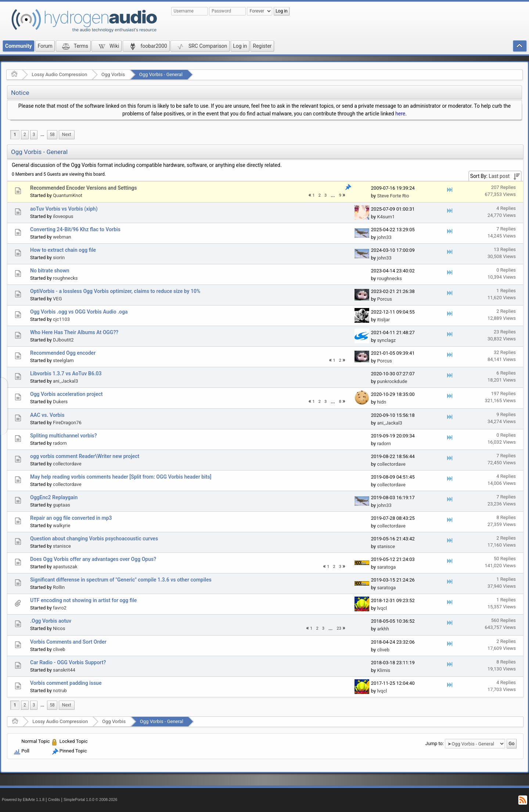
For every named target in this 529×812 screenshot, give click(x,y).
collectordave (67, 464)
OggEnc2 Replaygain (54, 497)
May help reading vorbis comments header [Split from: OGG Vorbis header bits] (121, 477)
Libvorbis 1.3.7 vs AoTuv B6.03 (66, 373)
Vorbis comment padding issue (66, 683)
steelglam (63, 360)
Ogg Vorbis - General (161, 74)
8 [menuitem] (340, 402)
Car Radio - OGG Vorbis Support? (68, 662)
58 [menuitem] (52, 135)
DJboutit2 (63, 340)
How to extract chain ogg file (63, 250)
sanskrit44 (64, 670)
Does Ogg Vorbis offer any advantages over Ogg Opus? (93, 559)
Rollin (59, 587)
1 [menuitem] (15, 135)
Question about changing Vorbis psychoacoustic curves (94, 539)
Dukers (60, 402)
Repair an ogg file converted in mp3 (71, 518)
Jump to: (435, 743)
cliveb (59, 649)
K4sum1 (386, 217)
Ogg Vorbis (113, 74)
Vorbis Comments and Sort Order (68, 642)
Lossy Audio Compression (59, 74)
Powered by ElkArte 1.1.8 (23, 800)
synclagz (386, 340)
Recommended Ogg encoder (63, 353)
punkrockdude (392, 381)
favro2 (60, 608)
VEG (57, 299)
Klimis (384, 670)
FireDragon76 (67, 423)
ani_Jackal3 (65, 381)
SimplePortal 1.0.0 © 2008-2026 (90, 800)
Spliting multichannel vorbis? (64, 436)
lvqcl (382, 608)
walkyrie (62, 525)
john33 (384, 237)
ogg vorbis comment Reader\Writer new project (85, 456)
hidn (382, 402)
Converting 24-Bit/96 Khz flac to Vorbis (75, 229)
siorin (59, 257)
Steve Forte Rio (393, 196)
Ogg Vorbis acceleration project (66, 394)
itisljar (383, 320)
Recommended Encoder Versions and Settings (83, 188)
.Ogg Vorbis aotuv (51, 621)
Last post (499, 176)
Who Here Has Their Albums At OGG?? (74, 332)
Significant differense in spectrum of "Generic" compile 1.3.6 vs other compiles (121, 580)
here (400, 114)
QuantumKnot (68, 195)
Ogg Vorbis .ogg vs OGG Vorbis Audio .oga (79, 312)
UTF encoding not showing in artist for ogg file (83, 600)
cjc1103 (61, 319)
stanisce (62, 546)
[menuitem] (42, 135)
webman (62, 237)
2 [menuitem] (25, 135)
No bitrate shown (50, 271)
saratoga (386, 567)
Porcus (384, 299)
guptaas (62, 505)
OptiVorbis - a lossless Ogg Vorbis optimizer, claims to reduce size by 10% (115, 291)
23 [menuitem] (339, 628)
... (42, 135)
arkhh (383, 629)
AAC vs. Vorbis (47, 415)
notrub (60, 691)
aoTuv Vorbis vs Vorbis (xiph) (64, 209)
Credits (54, 800)
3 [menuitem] (34, 135)
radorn (60, 443)
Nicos (59, 628)
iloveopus (63, 216)
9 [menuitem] (340, 195)
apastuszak (65, 567)
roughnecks (65, 278)
